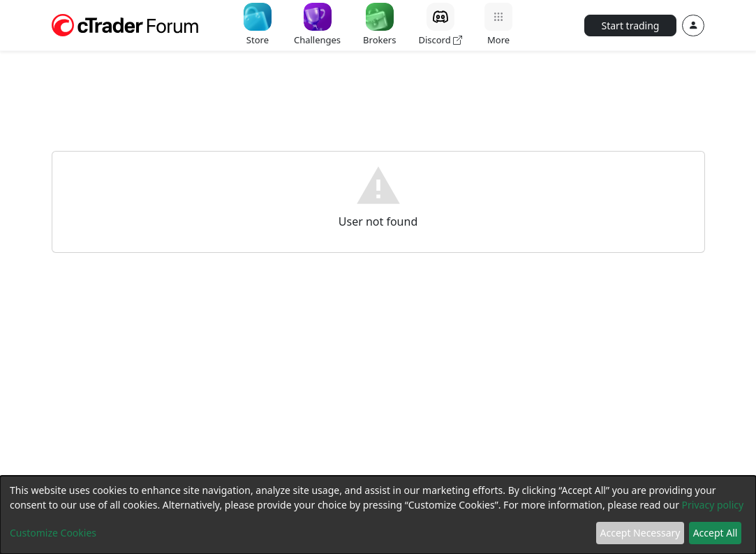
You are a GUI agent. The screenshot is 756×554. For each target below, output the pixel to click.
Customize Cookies (53, 533)
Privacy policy (713, 505)
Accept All (716, 533)
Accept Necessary (640, 533)
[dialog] (378, 515)
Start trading (631, 25)
